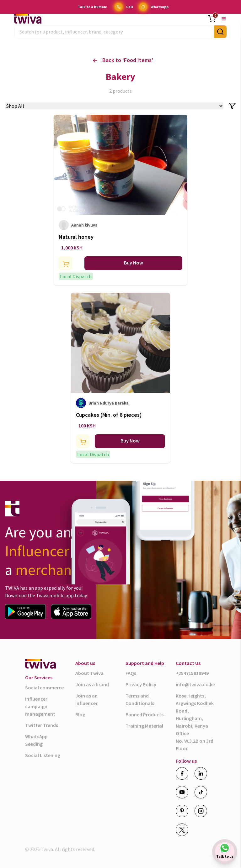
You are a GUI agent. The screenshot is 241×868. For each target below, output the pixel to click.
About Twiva (89, 673)
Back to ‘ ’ (123, 60)
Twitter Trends (42, 725)
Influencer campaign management (40, 706)
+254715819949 (192, 673)
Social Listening (43, 755)
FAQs (131, 673)
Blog (80, 714)
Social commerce (44, 688)
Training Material (144, 726)
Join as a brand (92, 684)
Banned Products (145, 714)
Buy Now (134, 263)
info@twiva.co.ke (195, 684)
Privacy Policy (141, 684)
